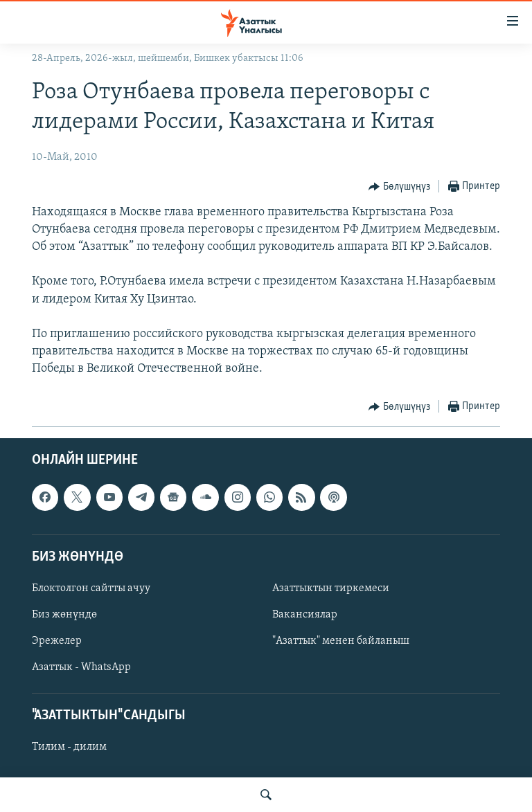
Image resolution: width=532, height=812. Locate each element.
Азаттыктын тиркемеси (331, 588)
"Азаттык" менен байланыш (341, 641)
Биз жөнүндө (64, 615)
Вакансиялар (305, 615)
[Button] (399, 187)
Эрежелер (57, 641)
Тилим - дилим (69, 747)
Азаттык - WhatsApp (81, 667)
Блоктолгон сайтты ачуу (91, 588)
